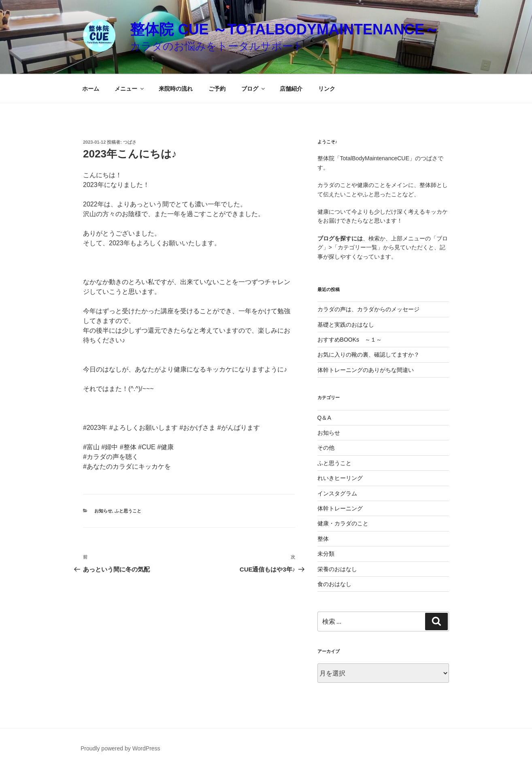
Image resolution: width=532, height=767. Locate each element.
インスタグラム (337, 493)
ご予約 (217, 89)
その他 (326, 448)
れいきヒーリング (340, 478)
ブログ (254, 89)
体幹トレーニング (340, 508)
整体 (323, 539)
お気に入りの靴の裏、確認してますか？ (368, 355)
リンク (327, 89)
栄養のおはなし (337, 569)
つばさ (130, 142)
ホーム (91, 89)
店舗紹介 (291, 89)
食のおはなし (334, 584)
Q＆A (324, 418)
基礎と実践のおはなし (346, 325)
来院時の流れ (176, 89)
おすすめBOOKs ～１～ (350, 340)
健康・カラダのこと (343, 523)
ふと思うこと (128, 511)
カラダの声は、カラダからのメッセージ (368, 309)
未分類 (326, 554)
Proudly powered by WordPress (120, 748)
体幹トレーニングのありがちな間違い (366, 370)
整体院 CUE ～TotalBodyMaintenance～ (284, 29)
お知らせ (103, 511)
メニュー (130, 89)
